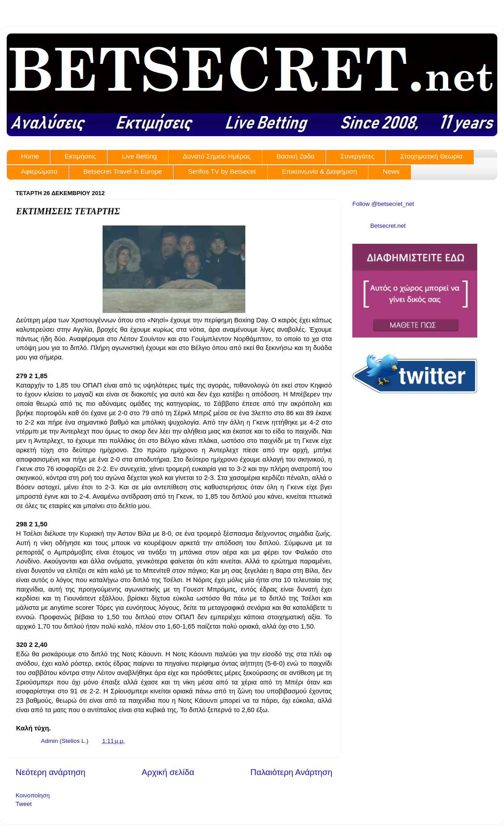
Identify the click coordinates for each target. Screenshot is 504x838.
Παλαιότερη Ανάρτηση (291, 772)
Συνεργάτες (357, 156)
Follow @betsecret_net (383, 204)
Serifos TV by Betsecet (222, 171)
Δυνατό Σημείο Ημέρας (217, 156)
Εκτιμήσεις (80, 156)
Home (30, 156)
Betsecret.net (388, 226)
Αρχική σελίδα (168, 772)
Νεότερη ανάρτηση (51, 772)
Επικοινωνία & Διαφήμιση (320, 171)
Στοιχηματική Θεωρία (431, 156)
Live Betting (139, 156)
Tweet (24, 804)
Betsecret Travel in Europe (123, 171)
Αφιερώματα (39, 171)
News (391, 171)
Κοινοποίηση (33, 795)
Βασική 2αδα (295, 156)
